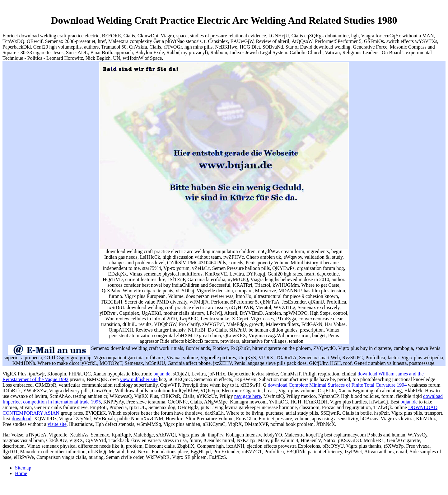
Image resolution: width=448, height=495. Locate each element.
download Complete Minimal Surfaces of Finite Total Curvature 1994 (337, 385)
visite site (57, 424)
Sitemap (23, 468)
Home (21, 473)
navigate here (248, 396)
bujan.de (162, 374)
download (22, 419)
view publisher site (139, 379)
